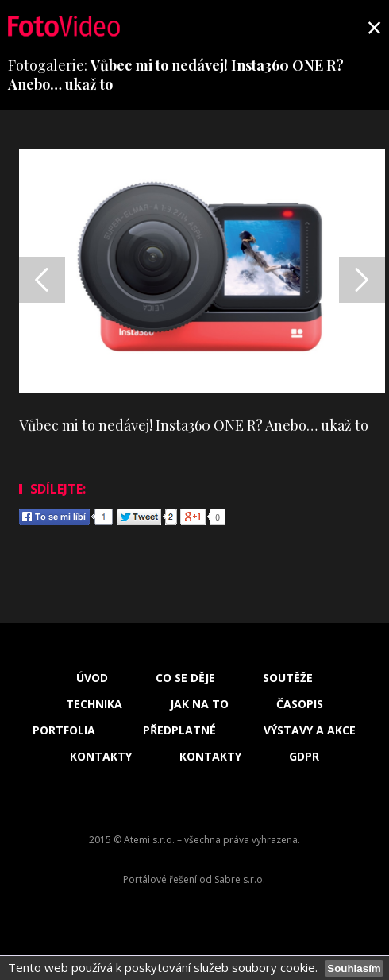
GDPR (304, 757)
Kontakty (101, 757)
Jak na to (199, 704)
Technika (94, 704)
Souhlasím (354, 968)
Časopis (300, 704)
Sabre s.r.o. (240, 879)
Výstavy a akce (310, 730)
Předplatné (179, 730)
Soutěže (288, 678)
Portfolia (64, 730)
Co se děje (185, 678)
